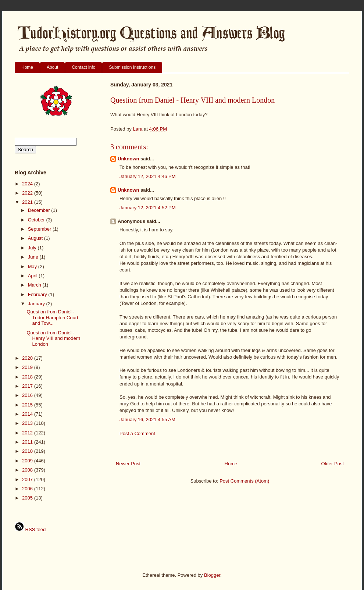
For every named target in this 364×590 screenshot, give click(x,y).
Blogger (212, 575)
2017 (28, 386)
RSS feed (30, 529)
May (33, 266)
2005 (28, 498)
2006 (28, 489)
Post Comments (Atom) (244, 481)
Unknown (129, 159)
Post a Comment (137, 433)
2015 (28, 405)
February (38, 294)
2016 (28, 395)
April (33, 276)
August (36, 238)
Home (27, 67)
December (40, 210)
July (33, 248)
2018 (28, 377)
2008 (28, 470)
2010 (28, 451)
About (52, 67)
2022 (28, 193)
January (37, 304)
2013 (28, 423)
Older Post (333, 464)
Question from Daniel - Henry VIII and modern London (53, 338)
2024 (28, 184)
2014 (28, 414)
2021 (28, 202)
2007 (28, 479)
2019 (28, 367)
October (37, 220)
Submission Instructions (132, 67)
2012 (28, 433)
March (35, 285)
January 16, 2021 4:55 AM (147, 420)
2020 (28, 358)
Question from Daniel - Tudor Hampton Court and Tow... (52, 317)
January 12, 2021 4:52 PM (148, 208)
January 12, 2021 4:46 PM (148, 176)
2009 (28, 461)
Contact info (83, 67)
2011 (28, 442)
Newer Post (128, 464)
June (34, 257)
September (40, 229)
